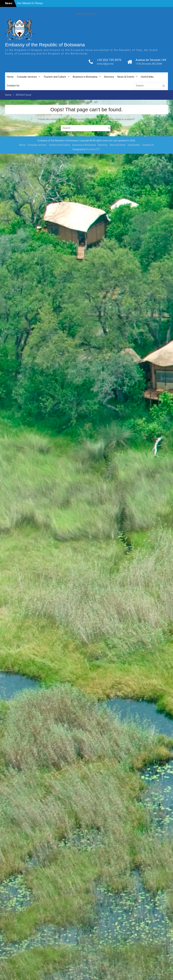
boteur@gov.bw (105, 64)
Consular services (27, 77)
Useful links (147, 77)
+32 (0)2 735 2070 (109, 60)
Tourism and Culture (55, 77)
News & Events (126, 77)
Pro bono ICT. (93, 149)
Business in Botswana (85, 77)
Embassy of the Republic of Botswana (45, 45)
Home (10, 77)
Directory (109, 77)
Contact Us (13, 86)
